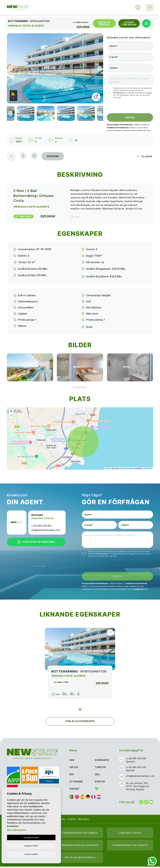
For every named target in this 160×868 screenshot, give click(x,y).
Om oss (74, 769)
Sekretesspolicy (119, 93)
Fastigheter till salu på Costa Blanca (80, 847)
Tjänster (100, 769)
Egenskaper (102, 761)
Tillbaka (145, 156)
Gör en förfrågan (129, 23)
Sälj (97, 776)
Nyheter (100, 783)
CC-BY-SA (148, 469)
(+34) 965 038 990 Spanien (136, 761)
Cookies (72, 820)
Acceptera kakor (31, 837)
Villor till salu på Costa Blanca (80, 859)
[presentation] (124, 107)
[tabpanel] (80, 665)
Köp (72, 776)
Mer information (17, 830)
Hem (72, 761)
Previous (10, 68)
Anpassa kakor (31, 845)
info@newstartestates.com (46, 530)
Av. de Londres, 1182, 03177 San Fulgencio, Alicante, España (138, 788)
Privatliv (61, 820)
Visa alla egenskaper (80, 723)
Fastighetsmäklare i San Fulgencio (80, 834)
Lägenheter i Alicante (130, 834)
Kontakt (75, 790)
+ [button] (11, 412)
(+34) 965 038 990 (41, 526)
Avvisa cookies (31, 854)
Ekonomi (56, 156)
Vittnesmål (76, 783)
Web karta (83, 820)
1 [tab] (80, 711)
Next (100, 68)
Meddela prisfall (104, 23)
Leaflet (108, 469)
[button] (36, 156)
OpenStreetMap (127, 469)
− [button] (11, 416)
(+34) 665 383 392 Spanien (136, 770)
